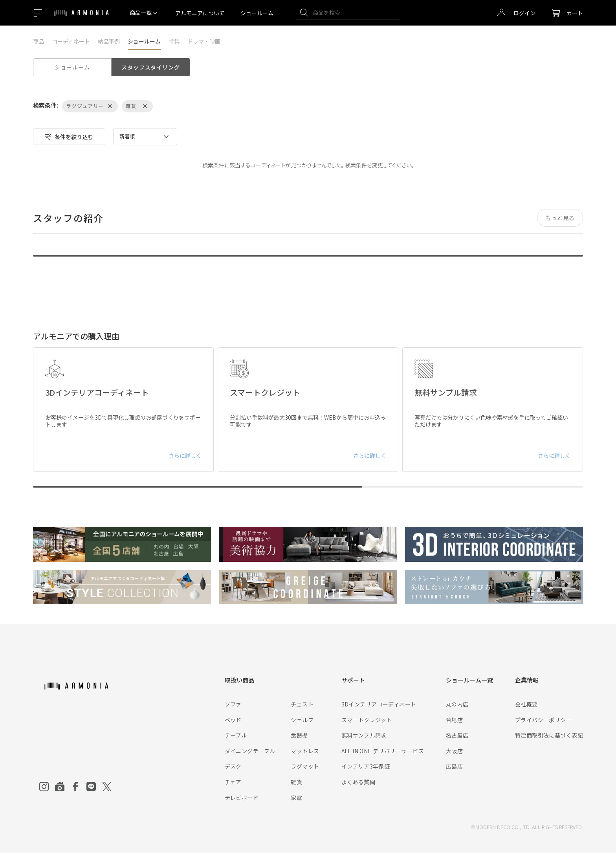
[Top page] (81, 18)
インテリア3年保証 (366, 766)
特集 (174, 41)
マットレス (305, 751)
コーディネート (71, 41)
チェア (233, 782)
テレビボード (242, 798)
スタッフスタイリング (150, 67)
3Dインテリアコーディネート (379, 704)
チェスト (302, 704)
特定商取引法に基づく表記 (549, 735)
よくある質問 (358, 782)
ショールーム (257, 13)
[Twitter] (107, 787)
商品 (38, 41)
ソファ (233, 704)
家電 (296, 798)
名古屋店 (457, 735)
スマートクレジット (367, 720)
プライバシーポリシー (543, 720)
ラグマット (305, 766)
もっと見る (560, 218)
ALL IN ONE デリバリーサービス (383, 751)
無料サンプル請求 (364, 735)
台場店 (454, 720)
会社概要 (526, 704)
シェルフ (302, 720)
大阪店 (454, 751)
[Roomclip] (60, 787)
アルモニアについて (200, 13)
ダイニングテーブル (250, 751)
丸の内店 (457, 704)
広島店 (454, 766)
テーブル (236, 735)
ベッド (233, 720)
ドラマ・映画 (204, 41)
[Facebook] (75, 787)
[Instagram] (44, 787)
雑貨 (296, 782)
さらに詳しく (185, 455)
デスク (233, 766)
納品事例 (109, 41)
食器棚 (299, 735)
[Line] (91, 787)
